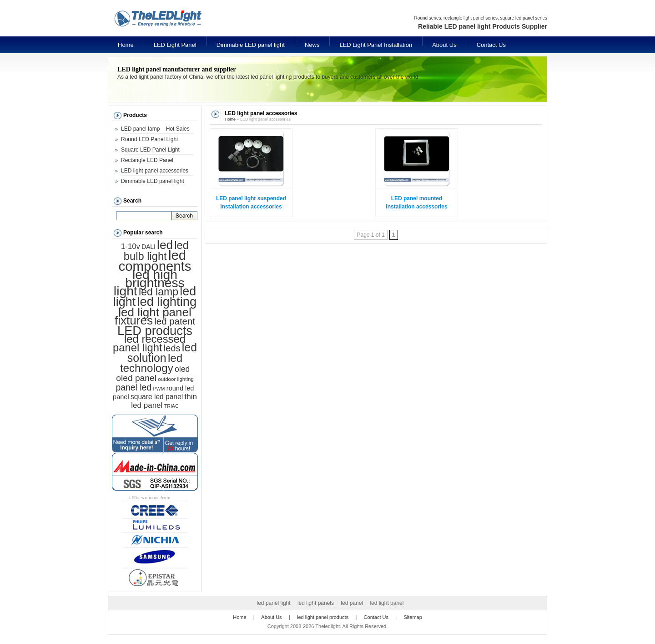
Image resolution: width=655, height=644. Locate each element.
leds (172, 348)
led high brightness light (149, 283)
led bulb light (156, 251)
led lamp (159, 292)
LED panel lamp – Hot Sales (155, 129)
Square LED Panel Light (150, 150)
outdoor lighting (176, 379)
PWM (159, 389)
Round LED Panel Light (149, 139)
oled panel (136, 378)
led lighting (167, 302)
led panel (352, 603)
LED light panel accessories (155, 171)
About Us (444, 45)
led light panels (316, 603)
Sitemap (413, 617)
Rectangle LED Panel (147, 160)
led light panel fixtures (153, 316)
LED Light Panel (175, 45)
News (312, 45)
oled (182, 369)
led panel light (274, 603)
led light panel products (323, 617)
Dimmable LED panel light (251, 45)
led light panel (387, 603)
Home (126, 45)
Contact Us (491, 45)
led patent (175, 321)
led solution (162, 352)
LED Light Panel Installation (376, 45)
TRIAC (171, 406)
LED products (155, 331)
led (165, 245)
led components (155, 261)
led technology (151, 363)
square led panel (157, 397)
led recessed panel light (149, 343)
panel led (134, 387)
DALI (148, 247)
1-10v (131, 246)
